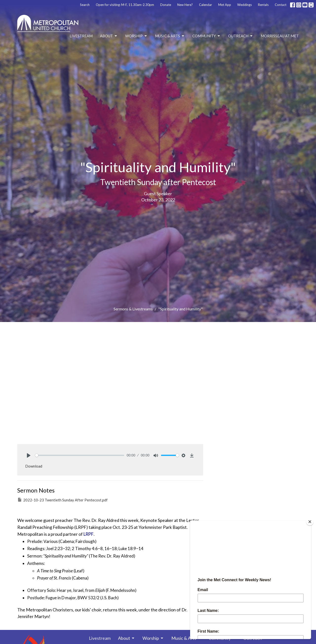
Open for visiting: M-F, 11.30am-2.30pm (125, 5)
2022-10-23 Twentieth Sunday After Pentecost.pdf (62, 500)
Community (207, 36)
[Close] (310, 522)
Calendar (206, 5)
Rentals (263, 5)
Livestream (81, 36)
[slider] (80, 455)
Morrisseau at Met (280, 36)
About (109, 36)
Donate (166, 5)
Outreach (241, 36)
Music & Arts (170, 36)
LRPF (89, 534)
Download (34, 466)
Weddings (245, 5)
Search (85, 5)
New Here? (185, 5)
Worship (136, 36)
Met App (225, 5)
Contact (281, 5)
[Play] (29, 455)
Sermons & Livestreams (133, 309)
